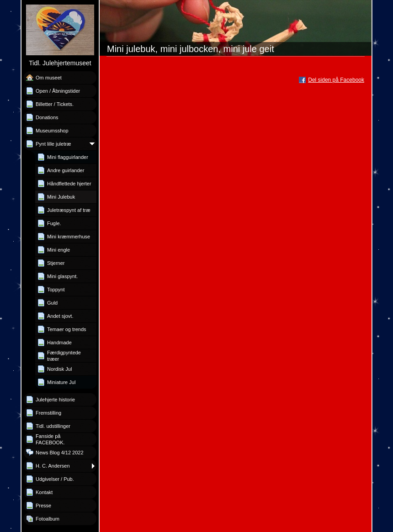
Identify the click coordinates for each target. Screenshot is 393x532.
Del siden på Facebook (336, 80)
